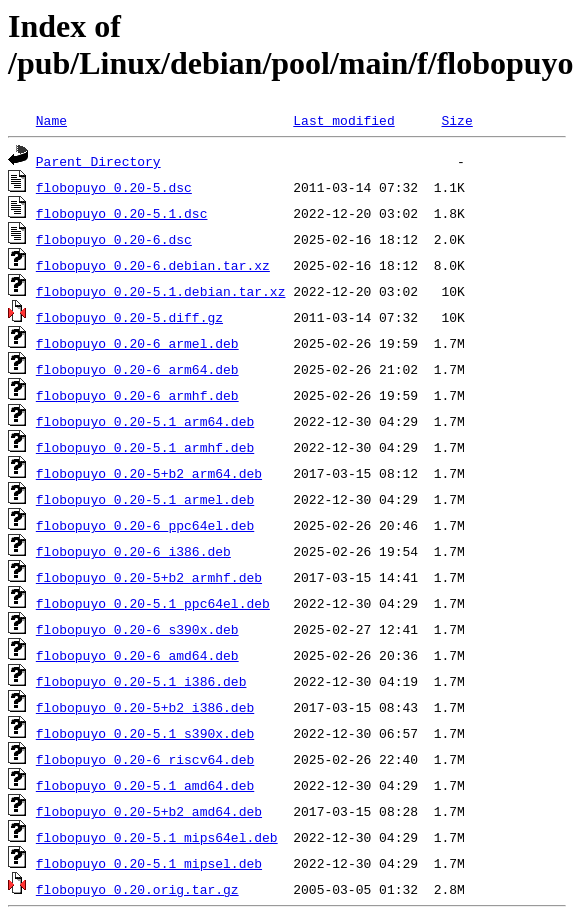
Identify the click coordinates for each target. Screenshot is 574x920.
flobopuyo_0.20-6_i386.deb (133, 551)
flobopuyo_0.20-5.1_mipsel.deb (149, 863)
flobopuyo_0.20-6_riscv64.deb (145, 759)
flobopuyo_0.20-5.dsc (114, 187)
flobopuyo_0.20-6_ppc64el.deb (145, 525)
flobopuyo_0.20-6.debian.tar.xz (153, 265)
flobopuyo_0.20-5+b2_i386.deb (145, 707)
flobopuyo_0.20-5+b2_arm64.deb (149, 473)
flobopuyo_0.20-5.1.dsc (122, 213)
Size (456, 120)
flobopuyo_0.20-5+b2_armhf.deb (149, 577)
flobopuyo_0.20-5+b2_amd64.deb (149, 811)
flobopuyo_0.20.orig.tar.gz (137, 889)
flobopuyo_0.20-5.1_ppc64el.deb (153, 603)
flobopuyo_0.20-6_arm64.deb (137, 369)
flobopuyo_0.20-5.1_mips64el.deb (157, 837)
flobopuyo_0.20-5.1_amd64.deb (145, 785)
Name (51, 120)
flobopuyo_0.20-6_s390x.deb (137, 629)
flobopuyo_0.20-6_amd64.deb (137, 655)
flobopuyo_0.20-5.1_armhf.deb (145, 447)
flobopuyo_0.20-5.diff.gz (129, 317)
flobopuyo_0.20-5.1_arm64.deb (145, 421)
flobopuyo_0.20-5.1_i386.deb (141, 681)
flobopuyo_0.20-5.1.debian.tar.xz (161, 291)
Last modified (343, 120)
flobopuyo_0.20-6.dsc (114, 239)
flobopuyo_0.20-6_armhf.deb (137, 395)
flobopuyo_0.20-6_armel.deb (137, 343)
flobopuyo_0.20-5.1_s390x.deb (145, 733)
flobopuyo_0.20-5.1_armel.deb (145, 499)
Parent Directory (98, 161)
